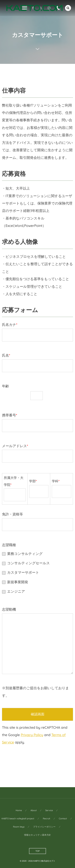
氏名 (37, 363)
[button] (68, 8)
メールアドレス (37, 453)
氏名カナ (37, 332)
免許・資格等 (37, 521)
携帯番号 (37, 422)
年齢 (37, 392)
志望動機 (37, 641)
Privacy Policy (32, 735)
